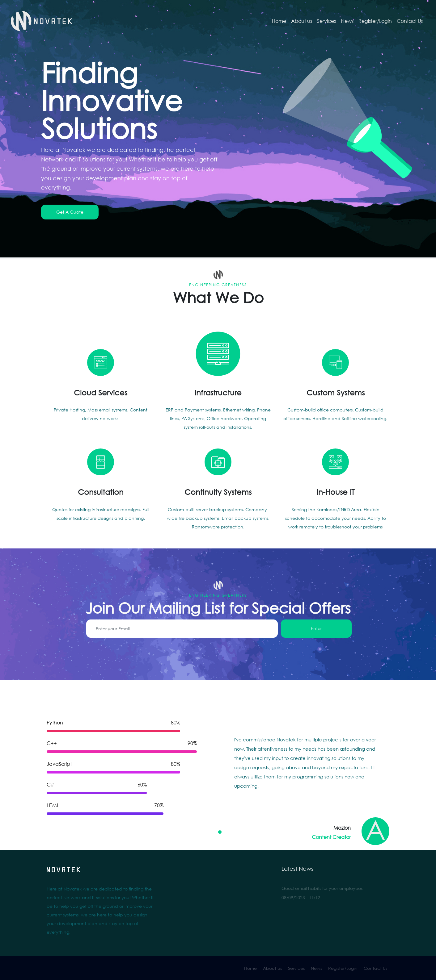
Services (326, 21)
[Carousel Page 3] (231, 832)
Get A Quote (70, 212)
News (347, 21)
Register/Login (375, 21)
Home (279, 21)
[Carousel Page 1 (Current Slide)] (220, 832)
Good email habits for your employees (322, 888)
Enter (316, 628)
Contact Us (410, 21)
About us (302, 21)
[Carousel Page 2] (225, 832)
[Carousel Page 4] (237, 832)
